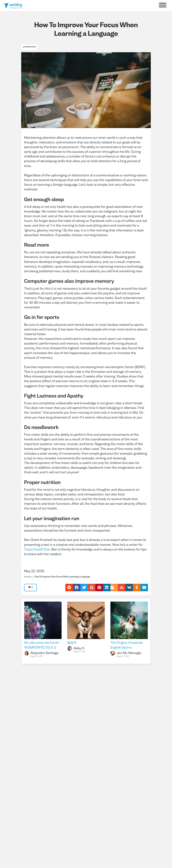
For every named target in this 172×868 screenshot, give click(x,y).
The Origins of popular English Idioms (127, 645)
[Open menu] (163, 6)
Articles (28, 577)
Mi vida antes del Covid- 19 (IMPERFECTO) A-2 (42, 645)
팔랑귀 (72, 643)
